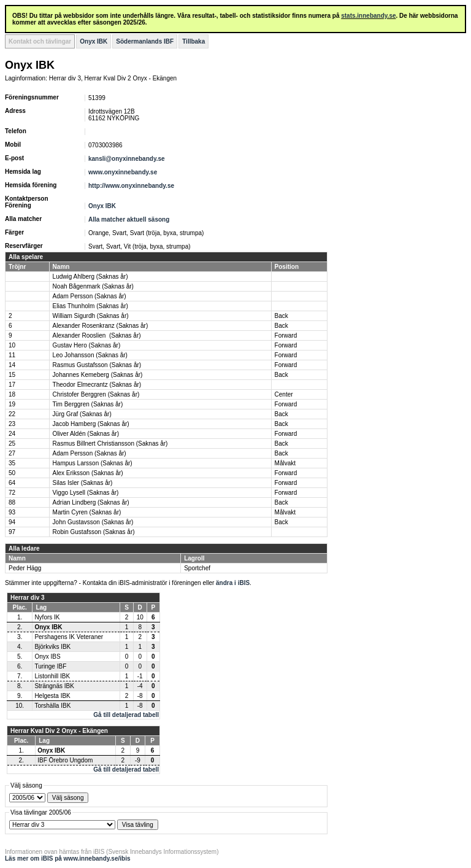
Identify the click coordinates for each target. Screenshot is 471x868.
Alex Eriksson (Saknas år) (88, 473)
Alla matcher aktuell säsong (129, 219)
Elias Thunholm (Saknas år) (90, 306)
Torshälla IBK (52, 706)
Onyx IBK (94, 41)
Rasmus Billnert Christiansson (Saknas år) (110, 444)
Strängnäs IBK (54, 686)
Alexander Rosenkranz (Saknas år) (101, 326)
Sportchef (197, 568)
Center (284, 394)
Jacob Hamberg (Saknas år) (91, 424)
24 (12, 434)
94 (12, 522)
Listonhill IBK (52, 676)
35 (12, 463)
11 (12, 355)
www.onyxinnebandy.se (123, 172)
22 (12, 414)
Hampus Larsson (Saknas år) (93, 463)
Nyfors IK (47, 617)
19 (12, 404)
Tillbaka (193, 41)
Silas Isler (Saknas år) (83, 483)
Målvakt (285, 463)
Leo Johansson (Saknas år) (90, 355)
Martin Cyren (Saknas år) (87, 512)
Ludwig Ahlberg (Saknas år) (90, 277)
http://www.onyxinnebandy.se (131, 186)
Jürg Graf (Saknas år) (82, 414)
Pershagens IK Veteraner (69, 637)
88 (12, 502)
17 (12, 385)
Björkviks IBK (52, 647)
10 (12, 345)
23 (12, 424)
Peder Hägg (25, 568)
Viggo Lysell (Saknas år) (86, 493)
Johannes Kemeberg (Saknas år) (98, 375)
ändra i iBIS (233, 583)
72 (12, 493)
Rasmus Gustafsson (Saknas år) (97, 365)
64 (12, 483)
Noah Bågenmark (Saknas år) (93, 286)
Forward (286, 335)
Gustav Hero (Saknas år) (87, 345)
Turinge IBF (50, 666)
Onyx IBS (47, 657)
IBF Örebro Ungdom (65, 760)
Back (281, 316)
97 (12, 532)
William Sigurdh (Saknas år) (91, 316)
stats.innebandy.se (368, 16)
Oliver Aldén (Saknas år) (86, 434)
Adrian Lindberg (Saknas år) (91, 502)
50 (12, 473)
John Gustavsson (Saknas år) (93, 522)
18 (12, 394)
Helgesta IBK (52, 696)
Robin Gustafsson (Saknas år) (94, 532)
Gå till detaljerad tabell (126, 715)
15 (12, 375)
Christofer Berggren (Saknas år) (96, 394)
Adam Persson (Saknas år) (90, 296)
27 (12, 453)
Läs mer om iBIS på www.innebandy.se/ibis (68, 858)
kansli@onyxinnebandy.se (127, 159)
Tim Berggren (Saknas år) (88, 404)
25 (12, 444)
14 (12, 365)
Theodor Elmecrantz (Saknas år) (97, 385)
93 (12, 512)
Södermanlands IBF (145, 41)
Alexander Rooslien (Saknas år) (97, 335)
